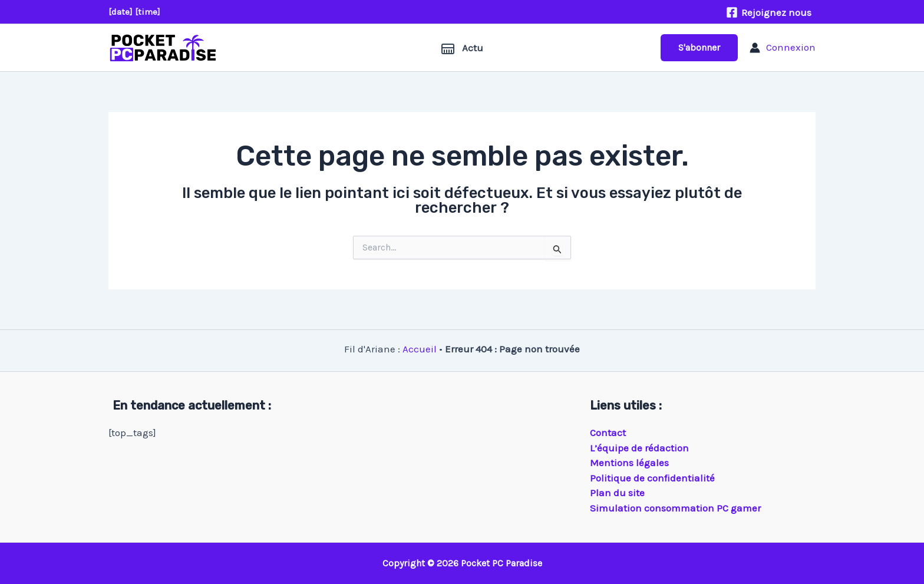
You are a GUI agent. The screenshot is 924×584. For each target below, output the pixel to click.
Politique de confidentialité (652, 478)
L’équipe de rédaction (639, 448)
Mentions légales (629, 463)
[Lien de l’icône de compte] (783, 48)
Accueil (420, 349)
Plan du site (617, 493)
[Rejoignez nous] (769, 12)
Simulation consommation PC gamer (675, 508)
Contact (608, 433)
